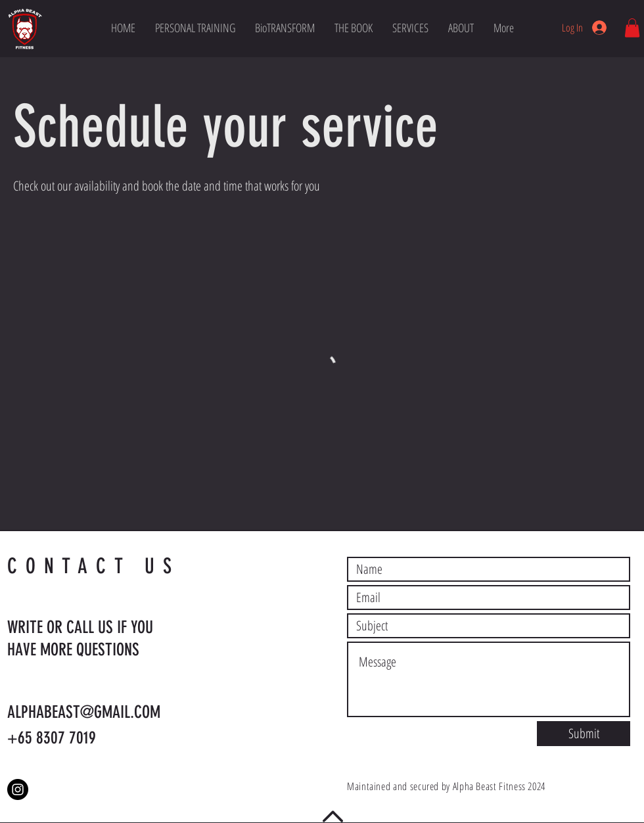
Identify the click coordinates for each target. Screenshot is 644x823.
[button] (632, 28)
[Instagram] (18, 789)
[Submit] (584, 734)
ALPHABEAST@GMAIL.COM (84, 712)
